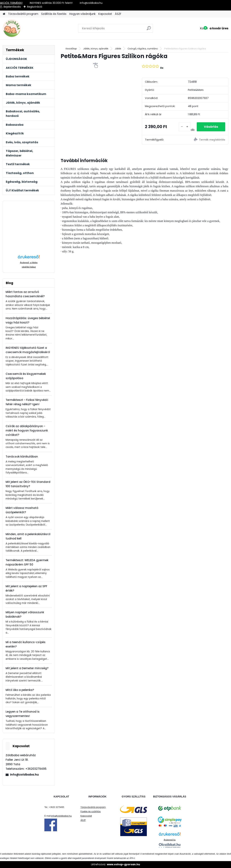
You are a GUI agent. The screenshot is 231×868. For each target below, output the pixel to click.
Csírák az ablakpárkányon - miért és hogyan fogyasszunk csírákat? (27, 430)
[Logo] (28, 28)
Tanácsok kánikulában (22, 457)
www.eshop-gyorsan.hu (123, 864)
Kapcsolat (105, 14)
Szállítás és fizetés (54, 14)
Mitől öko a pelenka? (20, 690)
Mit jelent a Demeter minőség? (27, 668)
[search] (149, 30)
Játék (118, 49)
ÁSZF (118, 14)
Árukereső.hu (170, 840)
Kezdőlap (71, 49)
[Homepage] (4, 14)
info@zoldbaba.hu (24, 775)
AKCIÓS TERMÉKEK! (11, 3)
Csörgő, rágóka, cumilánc (143, 49)
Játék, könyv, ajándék (96, 49)
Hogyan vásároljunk (82, 14)
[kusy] (185, 127)
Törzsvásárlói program (23, 14)
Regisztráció (35, 7)
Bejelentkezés (12, 7)
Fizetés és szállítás (91, 811)
